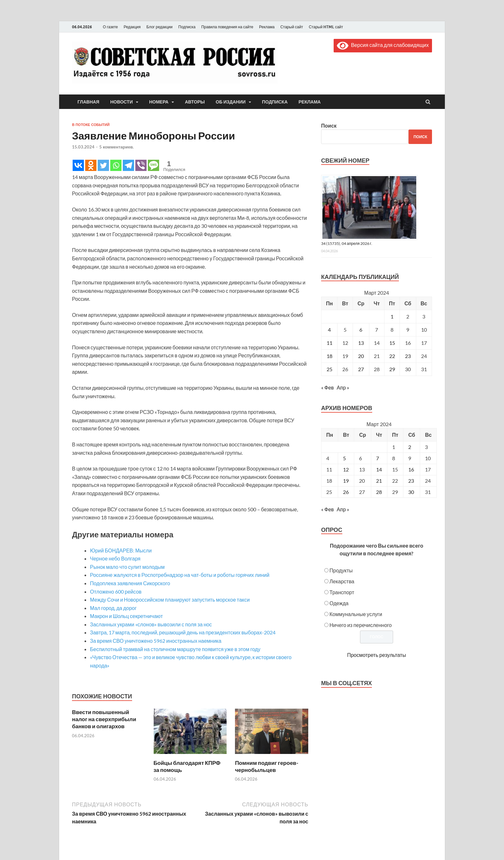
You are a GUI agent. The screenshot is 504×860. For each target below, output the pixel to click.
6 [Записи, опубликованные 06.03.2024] (361, 330)
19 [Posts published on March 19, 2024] (346, 481)
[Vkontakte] (78, 165)
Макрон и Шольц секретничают (126, 616)
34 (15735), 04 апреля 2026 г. (347, 243)
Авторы (195, 102)
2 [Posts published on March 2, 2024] (410, 447)
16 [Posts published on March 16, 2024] (411, 469)
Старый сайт (292, 27)
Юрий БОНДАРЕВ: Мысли (121, 550)
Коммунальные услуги (356, 614)
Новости (122, 102)
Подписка (187, 27)
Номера (159, 102)
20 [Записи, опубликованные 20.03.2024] (361, 356)
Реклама (267, 27)
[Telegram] (128, 165)
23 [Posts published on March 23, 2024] (411, 481)
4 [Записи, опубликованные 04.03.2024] (329, 330)
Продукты (341, 570)
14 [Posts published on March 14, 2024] (379, 469)
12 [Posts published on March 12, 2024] (346, 469)
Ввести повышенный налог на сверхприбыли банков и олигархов (104, 719)
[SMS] (153, 165)
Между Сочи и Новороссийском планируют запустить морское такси (170, 600)
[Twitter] (103, 165)
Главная (88, 102)
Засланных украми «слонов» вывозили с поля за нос (151, 624)
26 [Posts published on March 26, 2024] (346, 492)
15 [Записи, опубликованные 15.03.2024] (392, 343)
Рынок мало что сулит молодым (127, 567)
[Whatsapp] (116, 165)
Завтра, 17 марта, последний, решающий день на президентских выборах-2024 (183, 632)
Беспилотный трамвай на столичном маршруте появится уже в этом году (175, 649)
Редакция (132, 27)
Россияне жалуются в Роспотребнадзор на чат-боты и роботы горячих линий (180, 575)
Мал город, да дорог (113, 608)
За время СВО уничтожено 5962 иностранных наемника (156, 641)
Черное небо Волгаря (115, 558)
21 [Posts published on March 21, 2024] (379, 481)
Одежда (339, 603)
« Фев (328, 387)
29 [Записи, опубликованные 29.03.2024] (392, 369)
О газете (110, 27)
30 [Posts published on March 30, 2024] (411, 492)
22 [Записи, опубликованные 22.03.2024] (392, 356)
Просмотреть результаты (377, 655)
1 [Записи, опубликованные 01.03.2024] (392, 316)
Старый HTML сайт (326, 27)
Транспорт (342, 592)
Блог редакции (160, 27)
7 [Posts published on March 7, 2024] (378, 458)
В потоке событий (91, 125)
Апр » (343, 387)
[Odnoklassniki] (91, 165)
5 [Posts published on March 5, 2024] (344, 458)
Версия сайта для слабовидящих (383, 45)
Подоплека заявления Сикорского (130, 583)
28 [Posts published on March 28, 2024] (379, 492)
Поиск (329, 125)
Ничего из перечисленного (361, 625)
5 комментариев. (117, 147)
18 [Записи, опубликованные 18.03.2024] (329, 356)
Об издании (231, 102)
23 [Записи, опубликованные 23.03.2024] (408, 356)
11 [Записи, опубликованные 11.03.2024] (329, 343)
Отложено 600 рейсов (116, 591)
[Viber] (141, 165)
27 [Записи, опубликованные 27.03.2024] (361, 369)
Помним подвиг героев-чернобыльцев (267, 766)
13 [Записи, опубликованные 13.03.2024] (361, 343)
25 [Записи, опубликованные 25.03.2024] (329, 369)
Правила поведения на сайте (227, 27)
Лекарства (342, 581)
